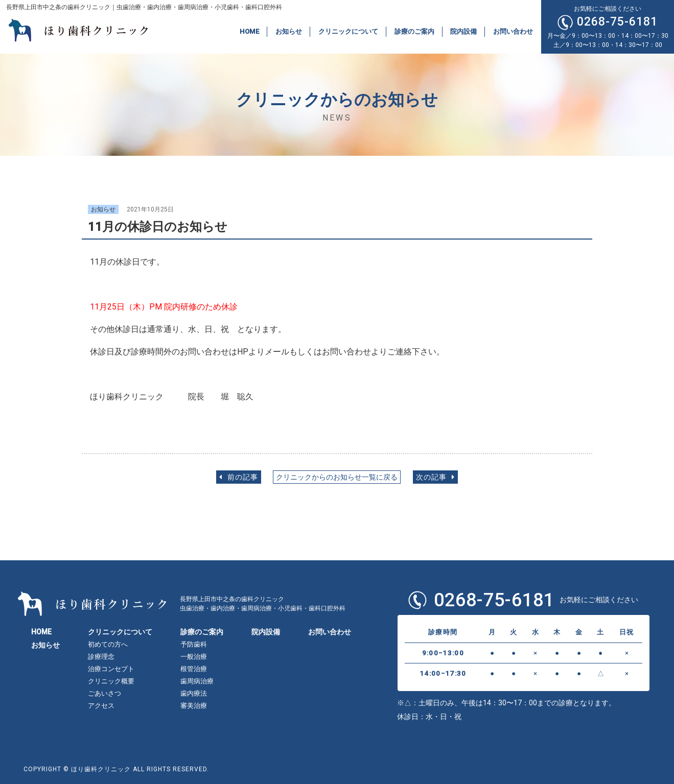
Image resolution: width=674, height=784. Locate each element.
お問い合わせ (513, 31)
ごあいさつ (104, 693)
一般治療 (194, 657)
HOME (249, 31)
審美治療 (194, 706)
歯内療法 (194, 693)
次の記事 (435, 477)
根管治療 (194, 669)
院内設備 (463, 31)
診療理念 (101, 657)
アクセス (101, 706)
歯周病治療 (197, 681)
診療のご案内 (414, 31)
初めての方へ (108, 644)
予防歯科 (194, 644)
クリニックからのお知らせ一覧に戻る (337, 477)
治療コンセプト (111, 669)
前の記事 (239, 477)
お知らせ (289, 31)
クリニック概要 (111, 681)
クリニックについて (348, 31)
